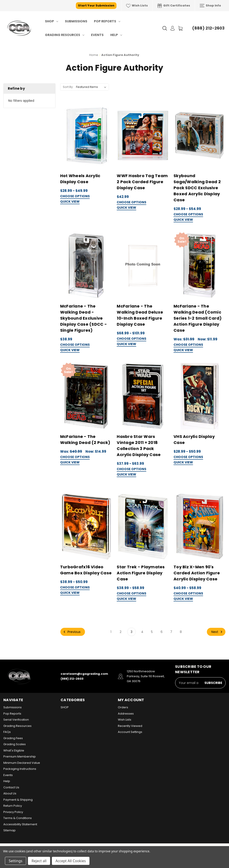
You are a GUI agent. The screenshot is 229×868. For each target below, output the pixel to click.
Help (116, 35)
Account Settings (130, 732)
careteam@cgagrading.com (84, 674)
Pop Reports (107, 21)
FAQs (7, 732)
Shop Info (210, 6)
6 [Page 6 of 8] (162, 632)
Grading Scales (15, 744)
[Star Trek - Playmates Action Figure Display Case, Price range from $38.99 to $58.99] (143, 527)
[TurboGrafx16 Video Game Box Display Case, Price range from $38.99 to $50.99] (86, 527)
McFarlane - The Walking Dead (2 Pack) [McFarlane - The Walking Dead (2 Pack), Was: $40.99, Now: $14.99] (85, 439)
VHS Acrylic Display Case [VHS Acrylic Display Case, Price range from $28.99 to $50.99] (194, 439)
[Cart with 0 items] (180, 28)
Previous (71, 632)
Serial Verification (16, 720)
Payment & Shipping (18, 800)
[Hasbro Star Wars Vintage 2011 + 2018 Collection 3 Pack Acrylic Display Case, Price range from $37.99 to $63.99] (143, 396)
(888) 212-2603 (208, 28)
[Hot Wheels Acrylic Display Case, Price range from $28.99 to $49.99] (86, 136)
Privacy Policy (13, 812)
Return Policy (13, 806)
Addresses (126, 714)
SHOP (52, 21)
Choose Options (75, 196)
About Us (10, 793)
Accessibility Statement (20, 824)
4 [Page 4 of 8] (142, 632)
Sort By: (68, 87)
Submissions (76, 21)
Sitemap (10, 830)
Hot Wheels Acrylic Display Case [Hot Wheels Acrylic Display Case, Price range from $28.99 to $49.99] (80, 179)
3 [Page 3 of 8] (131, 632)
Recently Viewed (130, 726)
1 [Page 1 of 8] (111, 632)
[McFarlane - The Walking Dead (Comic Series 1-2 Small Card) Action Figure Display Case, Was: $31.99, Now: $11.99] (200, 266)
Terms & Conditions (18, 818)
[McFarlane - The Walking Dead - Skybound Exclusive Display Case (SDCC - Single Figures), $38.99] (86, 266)
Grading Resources (65, 35)
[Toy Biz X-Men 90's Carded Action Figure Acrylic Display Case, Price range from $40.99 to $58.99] (200, 527)
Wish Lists (137, 6)
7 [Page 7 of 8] (171, 632)
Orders (123, 707)
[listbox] (92, 87)
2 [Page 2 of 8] (121, 632)
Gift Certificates (174, 6)
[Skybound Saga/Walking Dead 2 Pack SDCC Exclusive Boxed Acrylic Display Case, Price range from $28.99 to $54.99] (200, 136)
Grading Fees (13, 738)
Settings (16, 861)
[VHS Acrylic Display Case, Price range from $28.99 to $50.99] (200, 396)
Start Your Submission (96, 5)
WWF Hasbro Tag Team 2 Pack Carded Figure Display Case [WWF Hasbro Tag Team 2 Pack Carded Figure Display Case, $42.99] (142, 182)
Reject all (39, 861)
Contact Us (11, 787)
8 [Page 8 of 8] (181, 632)
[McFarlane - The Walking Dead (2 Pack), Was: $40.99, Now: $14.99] (86, 396)
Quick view (70, 202)
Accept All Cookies (71, 861)
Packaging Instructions (20, 769)
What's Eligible (14, 750)
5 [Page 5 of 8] (152, 632)
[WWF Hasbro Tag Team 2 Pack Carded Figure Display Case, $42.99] (143, 136)
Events (97, 35)
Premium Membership (20, 757)
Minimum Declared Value (22, 763)
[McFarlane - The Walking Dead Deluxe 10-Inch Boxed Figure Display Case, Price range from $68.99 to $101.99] (143, 266)
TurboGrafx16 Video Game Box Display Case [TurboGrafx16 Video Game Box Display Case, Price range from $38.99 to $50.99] (86, 570)
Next (217, 632)
